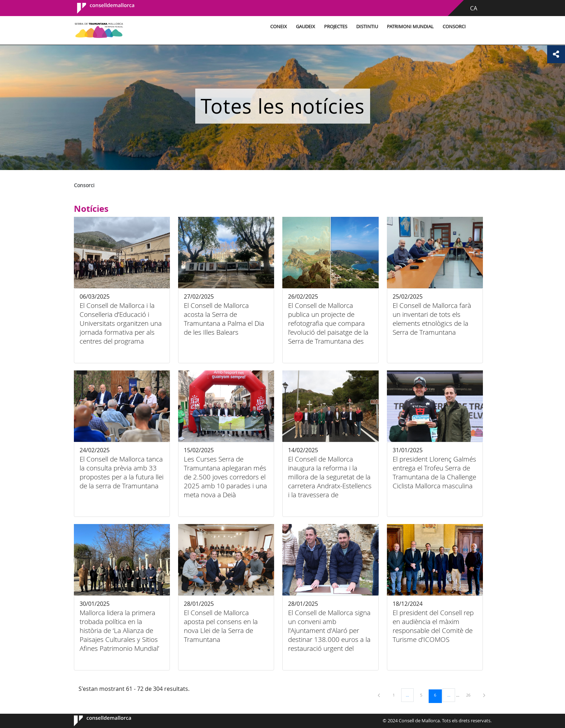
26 (471, 695)
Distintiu (366, 27)
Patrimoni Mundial (409, 27)
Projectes (335, 27)
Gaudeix (304, 27)
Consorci (453, 27)
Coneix (278, 27)
